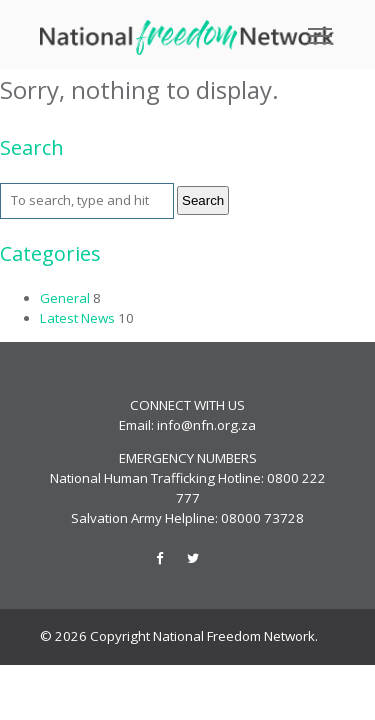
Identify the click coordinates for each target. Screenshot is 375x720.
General (65, 298)
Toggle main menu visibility (321, 29)
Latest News (77, 318)
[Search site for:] (87, 201)
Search (203, 200)
